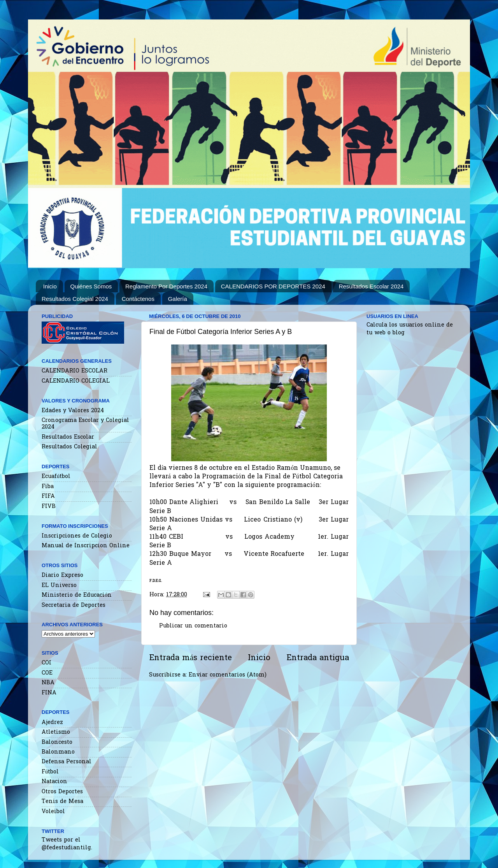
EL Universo (59, 586)
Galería (178, 299)
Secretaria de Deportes (74, 605)
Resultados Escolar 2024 (371, 286)
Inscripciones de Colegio (77, 536)
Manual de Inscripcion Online (86, 546)
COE (47, 673)
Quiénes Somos (91, 286)
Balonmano (58, 752)
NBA (48, 683)
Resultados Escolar (68, 437)
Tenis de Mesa (62, 802)
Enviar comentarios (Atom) (228, 675)
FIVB (49, 507)
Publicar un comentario (193, 626)
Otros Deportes (62, 792)
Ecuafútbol (56, 477)
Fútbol (50, 772)
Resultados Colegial (69, 447)
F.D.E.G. (156, 581)
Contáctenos (138, 299)
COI (46, 663)
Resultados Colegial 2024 (75, 299)
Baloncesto (57, 742)
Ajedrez (52, 723)
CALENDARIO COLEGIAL (76, 381)
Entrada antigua (318, 658)
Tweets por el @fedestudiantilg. (67, 844)
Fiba (48, 487)
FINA (49, 693)
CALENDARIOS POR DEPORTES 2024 (273, 286)
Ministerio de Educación (77, 595)
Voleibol (53, 812)
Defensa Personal (67, 762)
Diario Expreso (62, 575)
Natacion (54, 782)
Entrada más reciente (190, 658)
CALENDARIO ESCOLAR (75, 371)
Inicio (50, 286)
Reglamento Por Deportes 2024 (166, 286)
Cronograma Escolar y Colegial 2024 (85, 424)
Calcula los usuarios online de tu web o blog (410, 329)
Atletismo (56, 732)
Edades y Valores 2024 (73, 411)
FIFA (48, 496)
